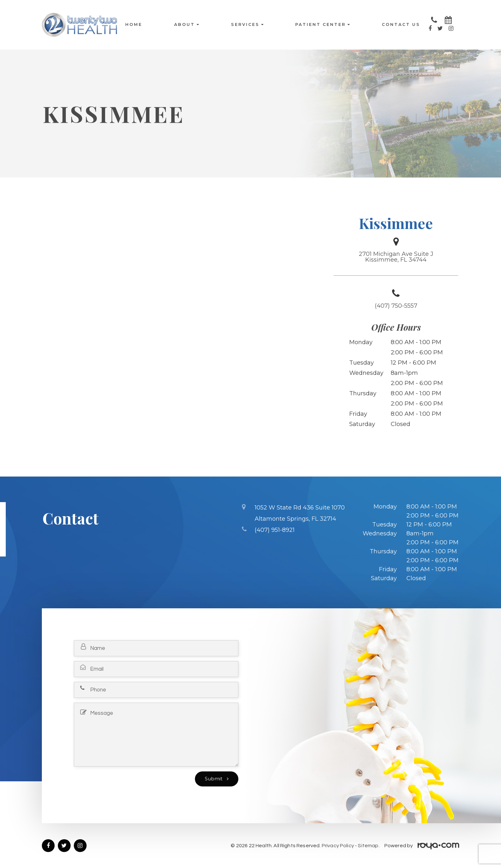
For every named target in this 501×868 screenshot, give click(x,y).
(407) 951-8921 (275, 529)
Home (134, 25)
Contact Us (401, 25)
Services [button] (247, 25)
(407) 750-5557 (396, 306)
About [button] (187, 25)
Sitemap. (369, 846)
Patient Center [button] (323, 25)
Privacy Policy (338, 846)
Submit (214, 779)
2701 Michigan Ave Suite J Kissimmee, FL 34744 (396, 257)
